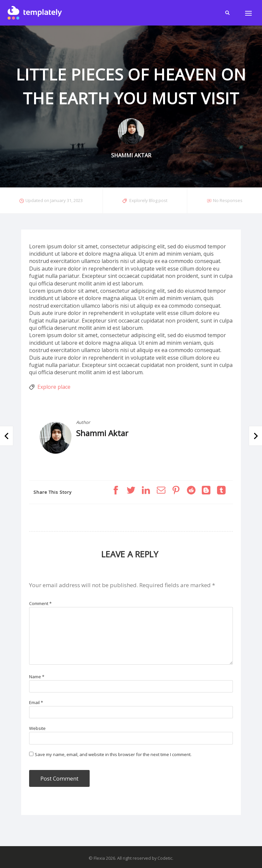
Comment (40, 603)
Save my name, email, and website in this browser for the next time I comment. (113, 754)
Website (37, 728)
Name (37, 677)
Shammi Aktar (102, 433)
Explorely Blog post (148, 200)
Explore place (54, 387)
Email (36, 702)
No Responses (228, 200)
